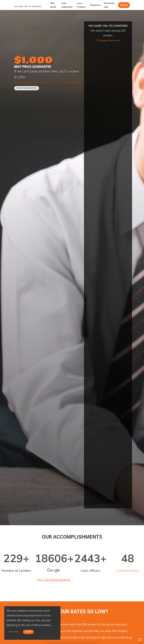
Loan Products (81, 5)
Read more (13, 632)
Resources (95, 5)
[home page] (32, 3)
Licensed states (128, 571)
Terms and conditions (27, 88)
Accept (28, 632)
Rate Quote (53, 5)
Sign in (124, 5)
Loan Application (67, 5)
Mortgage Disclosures (109, 40)
